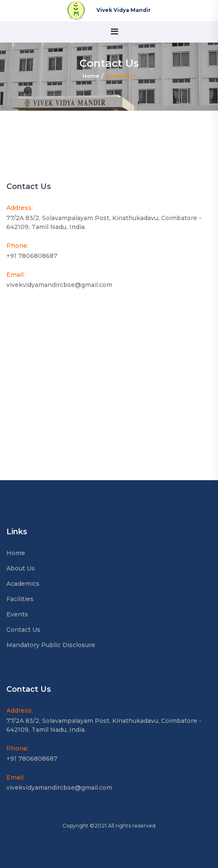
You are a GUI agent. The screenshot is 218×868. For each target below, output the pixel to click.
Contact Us (23, 630)
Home (91, 76)
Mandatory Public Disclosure (51, 645)
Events (17, 614)
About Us (21, 568)
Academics (23, 584)
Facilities (20, 599)
